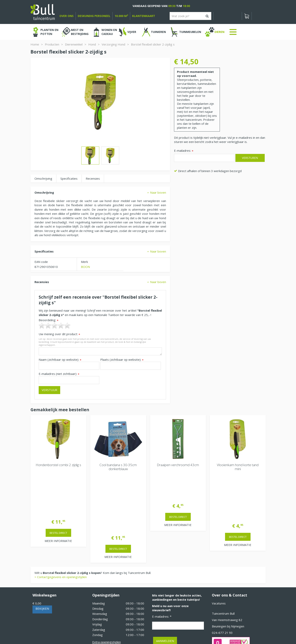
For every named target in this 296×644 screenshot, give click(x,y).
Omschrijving (43, 178)
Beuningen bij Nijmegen (228, 566)
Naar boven (158, 192)
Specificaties (69, 178)
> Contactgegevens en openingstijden (61, 517)
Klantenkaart (144, 16)
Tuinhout (114, 630)
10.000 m (121, 16)
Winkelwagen (44, 535)
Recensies (93, 178)
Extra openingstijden (107, 582)
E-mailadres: (184, 151)
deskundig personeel (94, 16)
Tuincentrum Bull (223, 554)
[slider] (55, 326)
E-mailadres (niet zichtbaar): (59, 374)
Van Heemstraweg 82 (227, 560)
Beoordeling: (49, 320)
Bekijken (42, 549)
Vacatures (219, 543)
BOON (85, 267)
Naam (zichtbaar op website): (60, 360)
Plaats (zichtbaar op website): (122, 360)
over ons (66, 16)
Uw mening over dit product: (59, 334)
